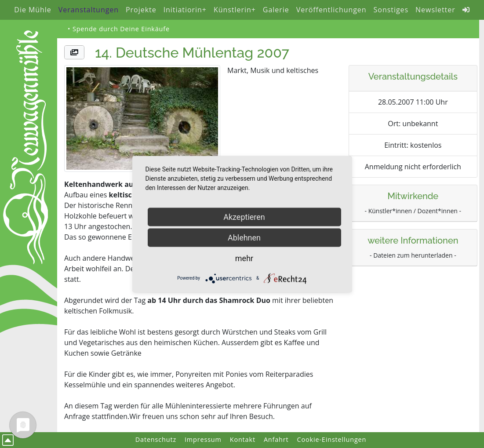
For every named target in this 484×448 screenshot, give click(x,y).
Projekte (141, 10)
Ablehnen (244, 237)
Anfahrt (276, 439)
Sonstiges (391, 10)
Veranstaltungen (89, 10)
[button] (74, 52)
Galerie (276, 10)
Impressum (203, 439)
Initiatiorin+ (185, 10)
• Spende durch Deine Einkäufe (119, 29)
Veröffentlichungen (331, 10)
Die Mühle (33, 10)
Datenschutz (156, 439)
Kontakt (243, 439)
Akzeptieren (244, 217)
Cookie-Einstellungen (332, 439)
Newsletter (435, 10)
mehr (244, 258)
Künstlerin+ (235, 10)
